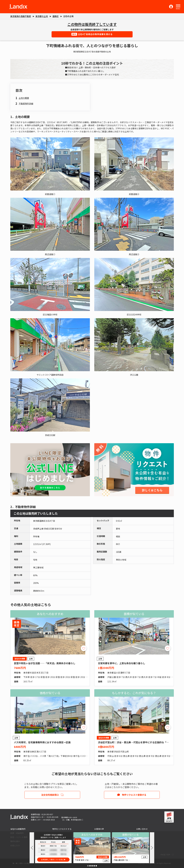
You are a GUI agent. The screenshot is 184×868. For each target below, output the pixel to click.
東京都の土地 (42, 16)
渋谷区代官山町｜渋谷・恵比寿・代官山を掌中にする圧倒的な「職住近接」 (138, 742)
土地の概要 (24, 98)
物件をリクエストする (62, 829)
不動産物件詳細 (26, 104)
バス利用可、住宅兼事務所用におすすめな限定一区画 (42, 742)
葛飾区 (56, 16)
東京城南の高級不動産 (21, 16)
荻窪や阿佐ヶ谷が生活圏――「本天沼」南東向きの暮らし (45, 663)
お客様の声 (99, 829)
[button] (178, 6)
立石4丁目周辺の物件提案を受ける (92, 34)
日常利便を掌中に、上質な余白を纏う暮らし (122, 663)
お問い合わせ (142, 829)
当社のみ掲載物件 (18, 829)
